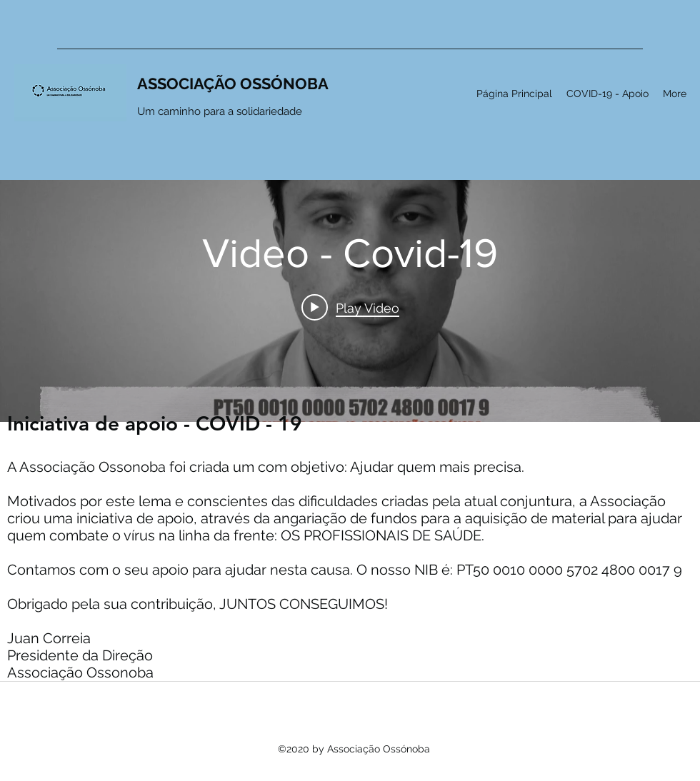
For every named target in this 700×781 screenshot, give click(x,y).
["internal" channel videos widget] (350, 276)
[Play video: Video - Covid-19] (350, 307)
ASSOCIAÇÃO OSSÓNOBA (233, 84)
